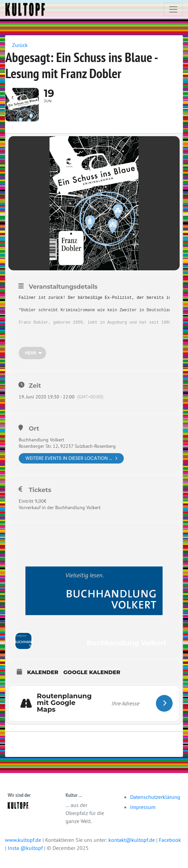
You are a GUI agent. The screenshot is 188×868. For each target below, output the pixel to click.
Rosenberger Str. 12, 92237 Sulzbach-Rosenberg (67, 446)
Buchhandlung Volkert (41, 440)
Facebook (170, 840)
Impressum (143, 807)
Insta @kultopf (26, 848)
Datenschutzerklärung (155, 797)
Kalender (43, 672)
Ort (34, 429)
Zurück (20, 45)
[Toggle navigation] (173, 9)
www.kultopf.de (23, 840)
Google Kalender (92, 672)
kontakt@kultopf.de (132, 840)
